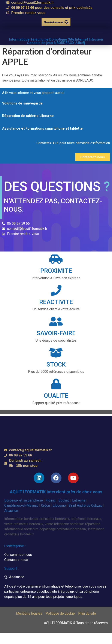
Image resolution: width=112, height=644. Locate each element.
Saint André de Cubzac (85, 516)
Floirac (51, 511)
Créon (46, 516)
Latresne (79, 511)
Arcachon (11, 522)
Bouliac (64, 511)
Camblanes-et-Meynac (21, 516)
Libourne (59, 516)
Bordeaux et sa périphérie (24, 511)
